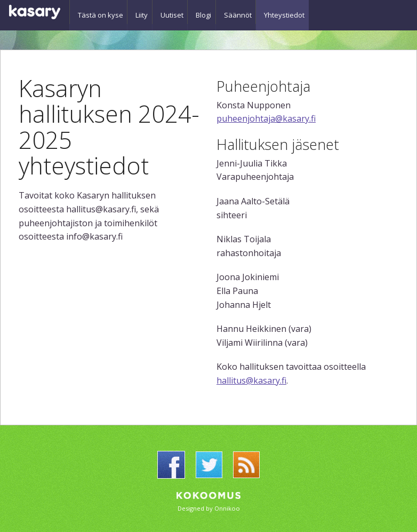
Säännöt (254, 12)
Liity (146, 12)
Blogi (216, 12)
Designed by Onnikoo (209, 508)
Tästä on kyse (101, 12)
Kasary (35, 12)
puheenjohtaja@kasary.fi (266, 118)
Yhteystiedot (304, 12)
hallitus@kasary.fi (251, 380)
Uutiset (180, 12)
